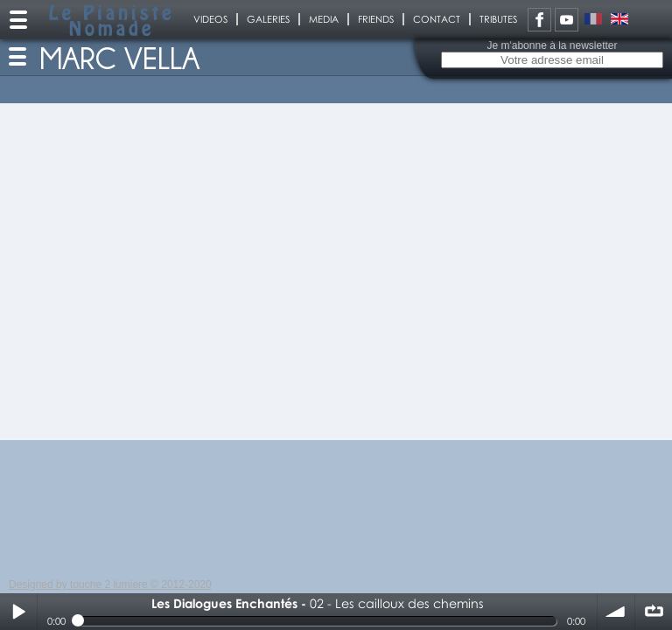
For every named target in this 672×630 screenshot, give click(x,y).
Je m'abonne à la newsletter (552, 45)
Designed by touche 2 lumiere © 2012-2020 (110, 584)
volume (616, 612)
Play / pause (18, 612)
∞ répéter (654, 612)
